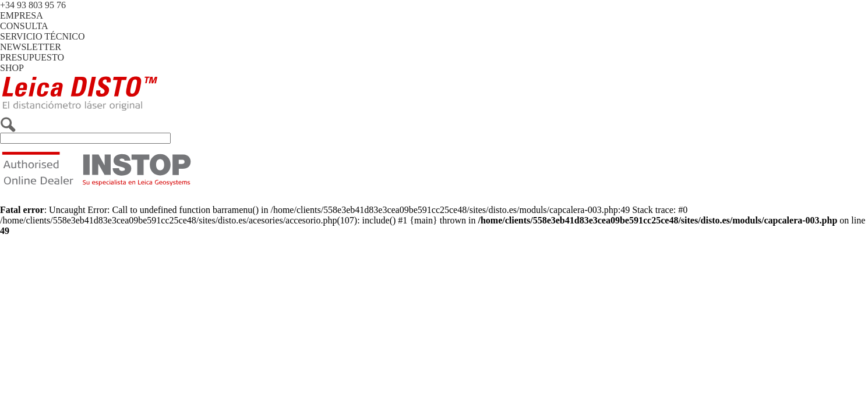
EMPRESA (22, 15)
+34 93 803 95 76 (33, 5)
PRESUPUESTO (32, 57)
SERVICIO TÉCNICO (43, 36)
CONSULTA (24, 26)
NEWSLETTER (31, 47)
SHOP (12, 68)
